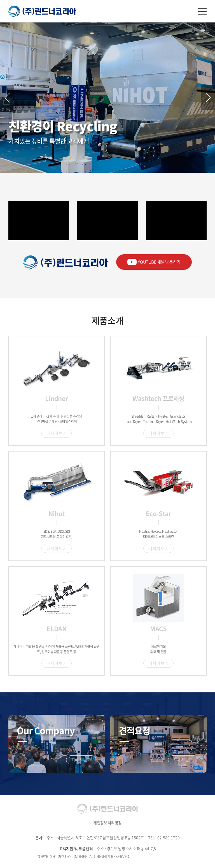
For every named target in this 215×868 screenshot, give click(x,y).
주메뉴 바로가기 (0, 0)
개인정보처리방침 (107, 823)
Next (208, 98)
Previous (7, 98)
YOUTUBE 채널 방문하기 (154, 262)
